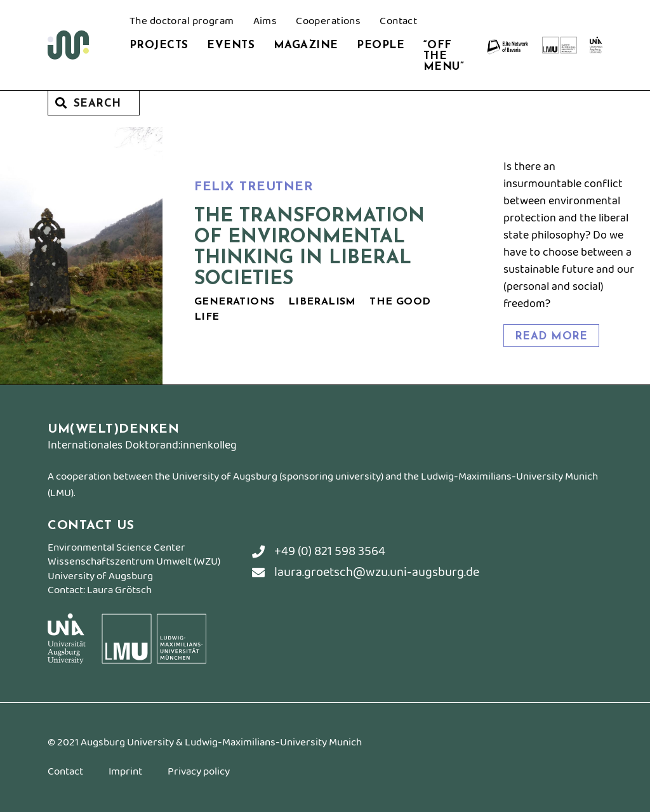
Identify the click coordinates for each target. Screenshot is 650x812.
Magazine (306, 45)
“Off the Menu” (444, 56)
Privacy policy (199, 773)
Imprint (125, 773)
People (381, 45)
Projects (159, 45)
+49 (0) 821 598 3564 (319, 552)
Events (231, 45)
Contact (398, 22)
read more (551, 337)
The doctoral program (182, 22)
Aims (265, 22)
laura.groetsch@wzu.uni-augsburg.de (366, 573)
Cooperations (328, 22)
